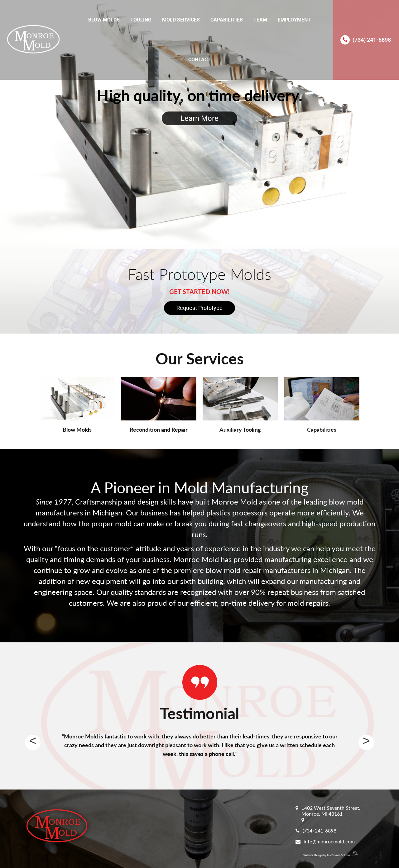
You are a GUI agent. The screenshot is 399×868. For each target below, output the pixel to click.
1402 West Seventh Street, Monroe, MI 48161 (331, 811)
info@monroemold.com (329, 841)
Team (260, 20)
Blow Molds (104, 20)
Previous (33, 742)
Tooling (141, 20)
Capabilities (227, 20)
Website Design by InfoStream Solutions (331, 855)
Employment (294, 20)
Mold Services (181, 20)
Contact (199, 60)
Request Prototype (199, 308)
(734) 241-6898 (372, 40)
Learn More (199, 118)
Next (366, 742)
